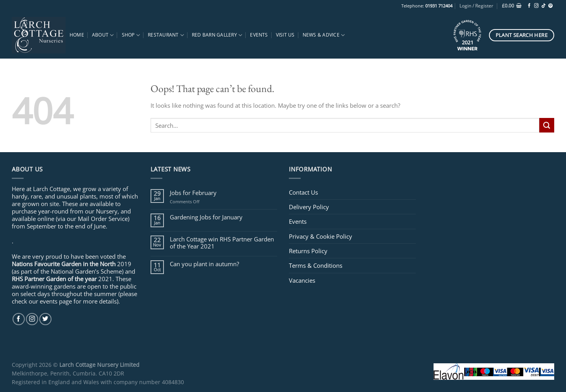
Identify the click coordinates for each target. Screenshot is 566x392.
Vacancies (302, 280)
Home (77, 35)
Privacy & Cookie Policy (321, 236)
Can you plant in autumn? (204, 264)
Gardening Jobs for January (206, 217)
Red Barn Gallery (217, 35)
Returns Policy (308, 251)
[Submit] (547, 125)
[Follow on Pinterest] (550, 6)
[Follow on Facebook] (529, 6)
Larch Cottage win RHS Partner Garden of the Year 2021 (222, 243)
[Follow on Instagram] (536, 6)
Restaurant (166, 35)
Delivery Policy (309, 207)
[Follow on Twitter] (45, 319)
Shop (131, 35)
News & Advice (324, 35)
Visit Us (285, 35)
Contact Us (303, 192)
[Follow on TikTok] (543, 6)
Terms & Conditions (316, 265)
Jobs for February (193, 193)
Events (259, 35)
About (103, 35)
